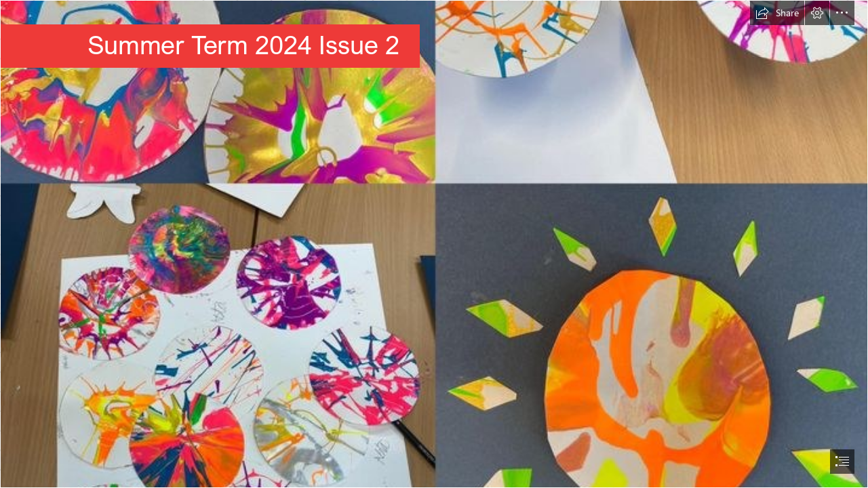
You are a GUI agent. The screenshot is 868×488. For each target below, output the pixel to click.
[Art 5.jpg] (434, 244)
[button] (777, 13)
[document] (434, 244)
